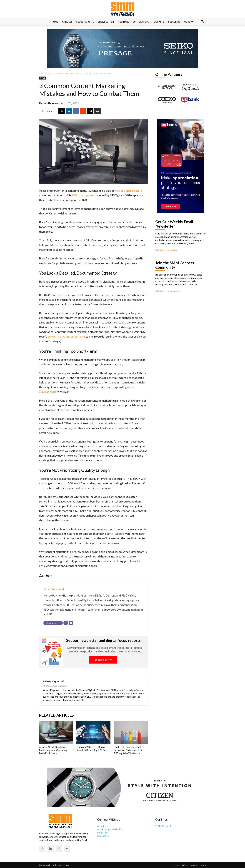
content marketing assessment (66, 336)
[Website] (66, 623)
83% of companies (83, 195)
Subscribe (174, 22)
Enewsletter (106, 22)
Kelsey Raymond (50, 103)
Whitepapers (141, 22)
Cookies (195, 865)
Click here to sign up (166, 250)
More (188, 22)
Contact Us (103, 836)
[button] (202, 22)
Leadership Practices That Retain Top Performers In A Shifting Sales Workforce (128, 750)
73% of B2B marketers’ (129, 191)
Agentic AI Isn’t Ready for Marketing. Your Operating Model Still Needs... (53, 750)
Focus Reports (85, 22)
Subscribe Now (103, 660)
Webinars (123, 22)
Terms (176, 865)
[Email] (71, 623)
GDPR (204, 865)
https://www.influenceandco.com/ (55, 686)
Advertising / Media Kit (110, 829)
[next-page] (46, 760)
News (49, 74)
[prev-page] (41, 760)
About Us (102, 826)
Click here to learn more (168, 291)
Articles (67, 22)
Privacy (185, 865)
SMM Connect (163, 826)
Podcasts (158, 22)
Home (55, 22)
